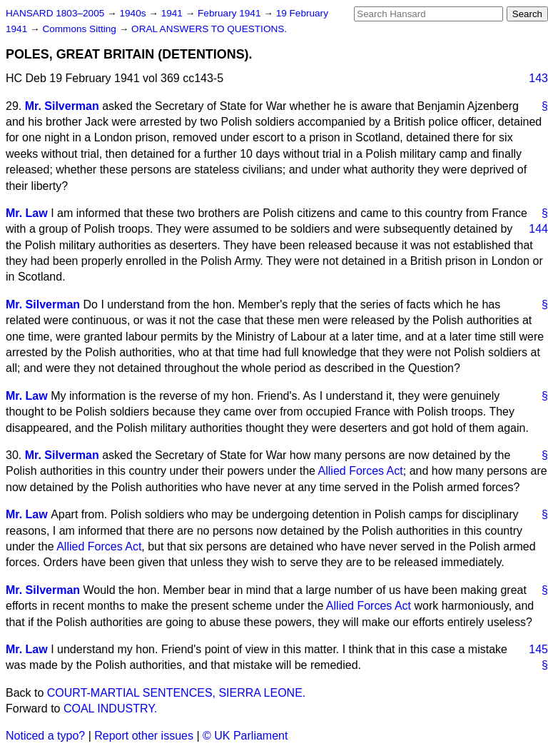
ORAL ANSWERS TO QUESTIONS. (209, 29)
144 (538, 229)
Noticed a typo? (45, 736)
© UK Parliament (245, 736)
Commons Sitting (80, 29)
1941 (173, 13)
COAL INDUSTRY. (110, 709)
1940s (134, 13)
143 (538, 78)
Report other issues (144, 736)
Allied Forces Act (361, 471)
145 (538, 649)
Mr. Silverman (62, 106)
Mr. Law (27, 213)
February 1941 (230, 13)
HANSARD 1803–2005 (55, 13)
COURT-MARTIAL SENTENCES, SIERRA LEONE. (176, 693)
